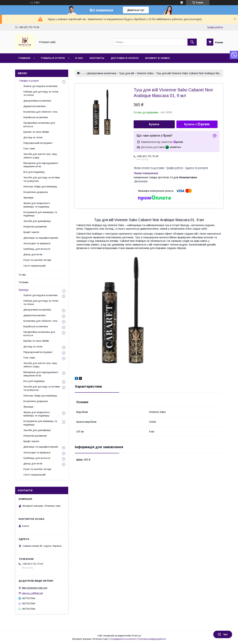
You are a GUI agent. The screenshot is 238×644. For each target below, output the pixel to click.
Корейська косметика (36, 117)
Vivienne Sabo (145, 73)
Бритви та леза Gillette (36, 132)
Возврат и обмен (158, 58)
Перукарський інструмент (38, 143)
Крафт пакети (31, 232)
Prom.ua (137, 636)
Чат (223, 634)
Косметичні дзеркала (36, 192)
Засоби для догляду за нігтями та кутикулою (42, 179)
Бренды (24, 290)
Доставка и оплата (125, 58)
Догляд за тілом (33, 137)
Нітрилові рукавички (35, 227)
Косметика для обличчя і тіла (40, 112)
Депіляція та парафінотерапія (41, 238)
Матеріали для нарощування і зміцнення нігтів (41, 165)
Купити (154, 124)
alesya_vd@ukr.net (32, 593)
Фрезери (28, 198)
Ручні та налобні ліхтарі (37, 260)
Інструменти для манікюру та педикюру (40, 214)
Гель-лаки (29, 148)
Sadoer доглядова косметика (40, 86)
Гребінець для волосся (37, 249)
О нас (79, 58)
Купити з (197, 124)
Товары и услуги (53, 58)
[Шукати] (192, 42)
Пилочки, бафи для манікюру (40, 187)
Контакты (97, 58)
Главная (24, 58)
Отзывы (24, 282)
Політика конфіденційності (152, 639)
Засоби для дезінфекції (37, 221)
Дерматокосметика (34, 106)
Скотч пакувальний (34, 266)
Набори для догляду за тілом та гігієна (41, 93)
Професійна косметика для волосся (39, 124)
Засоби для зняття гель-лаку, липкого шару (40, 156)
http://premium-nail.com (35, 588)
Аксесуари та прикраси (37, 243)
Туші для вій (126, 73)
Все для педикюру (34, 172)
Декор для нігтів (33, 254)
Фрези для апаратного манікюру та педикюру (37, 205)
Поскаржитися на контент (123, 639)
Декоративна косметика (102, 73)
